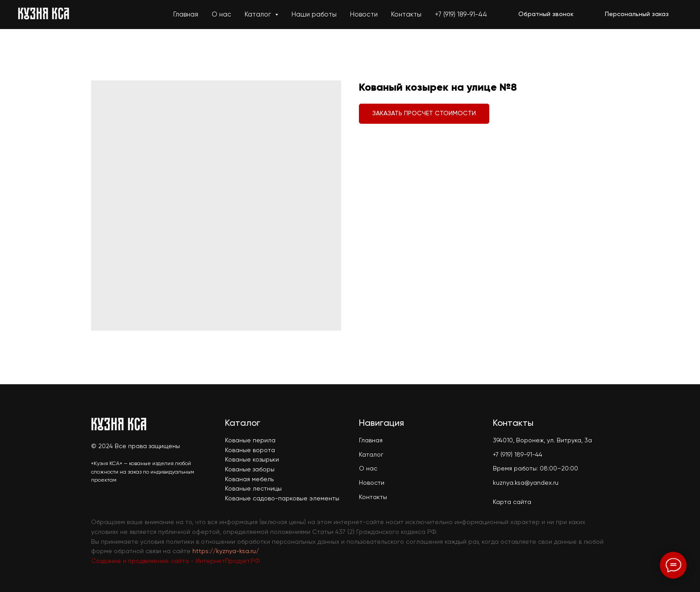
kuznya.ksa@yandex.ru (526, 483)
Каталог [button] (259, 15)
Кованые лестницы (253, 489)
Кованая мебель (249, 479)
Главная (186, 15)
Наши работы (314, 15)
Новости (364, 15)
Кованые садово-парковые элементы (282, 499)
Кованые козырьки (252, 460)
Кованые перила (250, 441)
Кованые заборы (250, 470)
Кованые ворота (250, 450)
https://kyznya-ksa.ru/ (226, 551)
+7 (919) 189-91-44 (461, 15)
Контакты (406, 15)
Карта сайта (512, 502)
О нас (221, 15)
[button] (546, 15)
